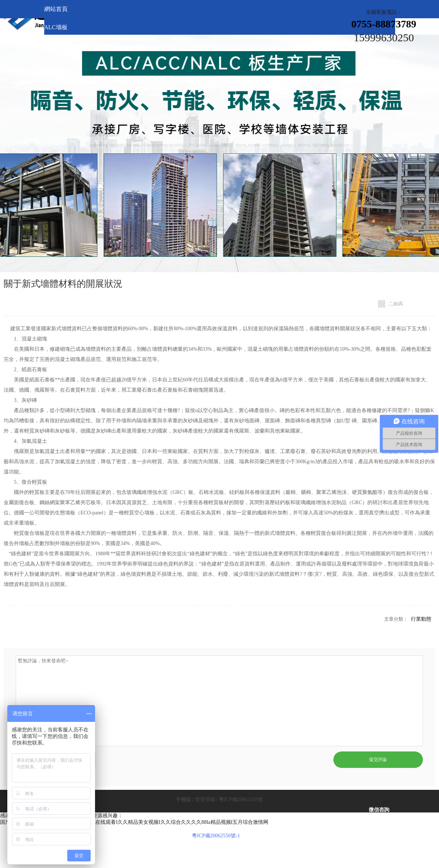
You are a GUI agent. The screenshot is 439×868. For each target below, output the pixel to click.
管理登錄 (205, 800)
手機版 (183, 800)
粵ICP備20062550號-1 (216, 836)
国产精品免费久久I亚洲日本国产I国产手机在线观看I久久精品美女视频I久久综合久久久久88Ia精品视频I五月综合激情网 (134, 822)
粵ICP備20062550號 (241, 800)
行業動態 (421, 619)
